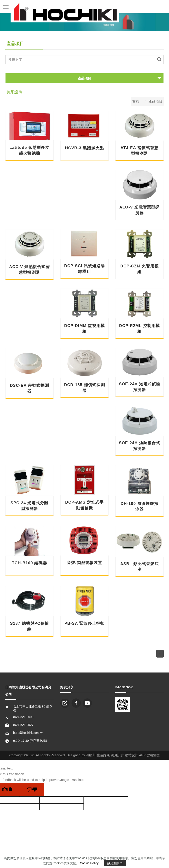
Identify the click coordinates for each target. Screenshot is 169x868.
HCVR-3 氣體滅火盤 (84, 148)
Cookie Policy (89, 863)
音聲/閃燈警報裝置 (84, 563)
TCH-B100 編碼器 (29, 563)
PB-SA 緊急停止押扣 (85, 623)
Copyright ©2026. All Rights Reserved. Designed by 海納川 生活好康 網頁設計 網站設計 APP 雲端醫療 (84, 755)
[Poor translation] (32, 789)
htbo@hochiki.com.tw (28, 733)
